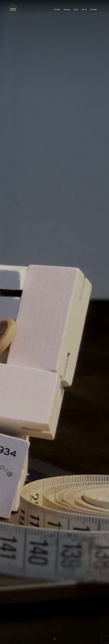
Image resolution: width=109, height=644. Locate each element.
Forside (57, 9)
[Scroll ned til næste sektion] (54, 639)
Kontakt (94, 9)
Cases (76, 9)
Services (67, 9)
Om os (84, 9)
